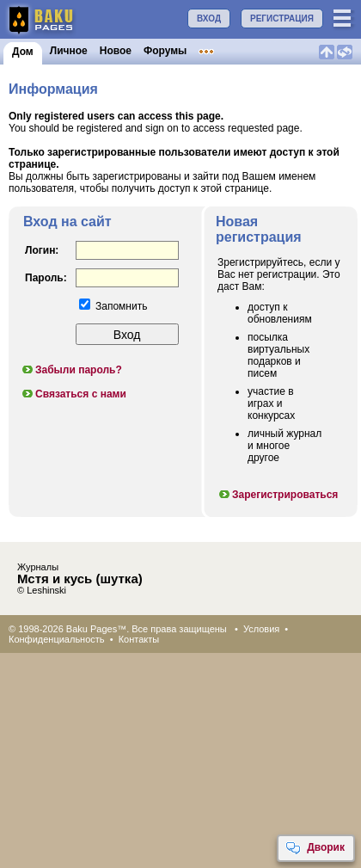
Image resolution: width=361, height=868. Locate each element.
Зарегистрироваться (278, 495)
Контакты (139, 639)
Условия (261, 629)
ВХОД (209, 18)
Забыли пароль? (71, 370)
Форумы (165, 51)
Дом (23, 52)
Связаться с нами (73, 394)
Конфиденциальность (57, 639)
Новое (116, 51)
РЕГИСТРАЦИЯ (282, 18)
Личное (69, 51)
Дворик (315, 848)
